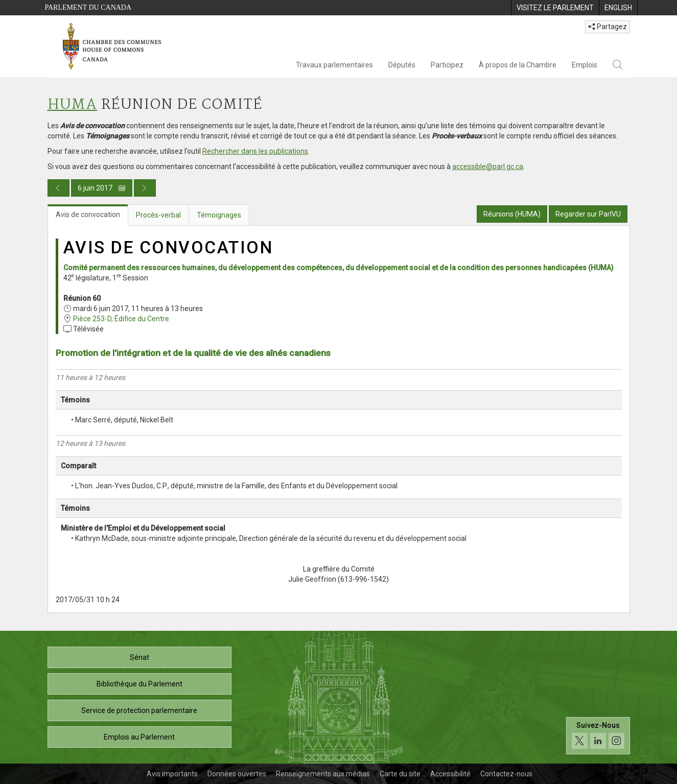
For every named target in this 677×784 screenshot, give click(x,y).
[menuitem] (555, 8)
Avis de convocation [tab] (88, 215)
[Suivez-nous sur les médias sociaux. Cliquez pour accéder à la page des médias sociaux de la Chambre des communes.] (598, 736)
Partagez (608, 27)
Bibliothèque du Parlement (139, 684)
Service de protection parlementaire (139, 710)
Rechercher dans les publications (255, 151)
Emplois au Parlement (139, 737)
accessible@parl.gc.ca (488, 167)
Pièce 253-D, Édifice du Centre (121, 319)
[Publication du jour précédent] (59, 188)
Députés (402, 65)
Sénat (139, 657)
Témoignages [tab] (219, 215)
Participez (447, 65)
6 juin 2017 (102, 188)
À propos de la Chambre (518, 65)
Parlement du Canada (88, 7)
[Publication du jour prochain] (145, 188)
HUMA (73, 105)
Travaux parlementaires (334, 65)
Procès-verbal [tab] (158, 215)
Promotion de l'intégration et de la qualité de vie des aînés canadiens (193, 353)
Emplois (585, 65)
